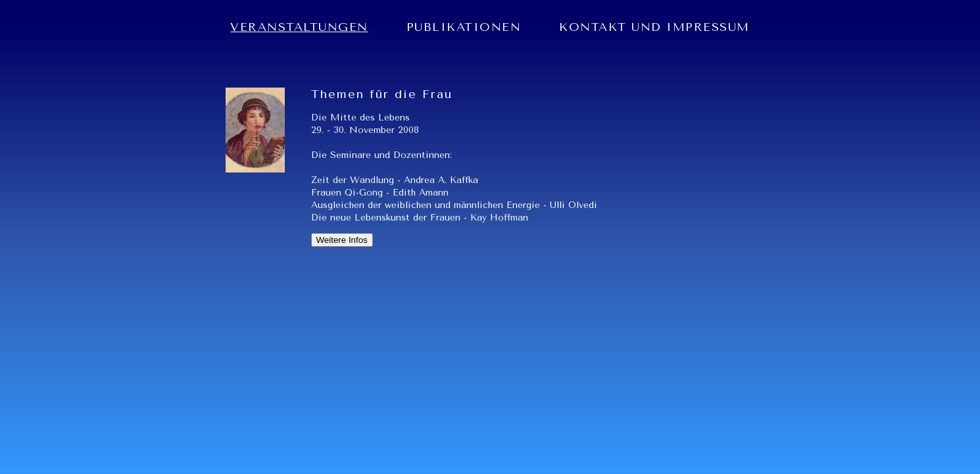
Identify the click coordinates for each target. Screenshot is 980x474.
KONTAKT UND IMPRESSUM (654, 27)
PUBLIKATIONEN (464, 27)
